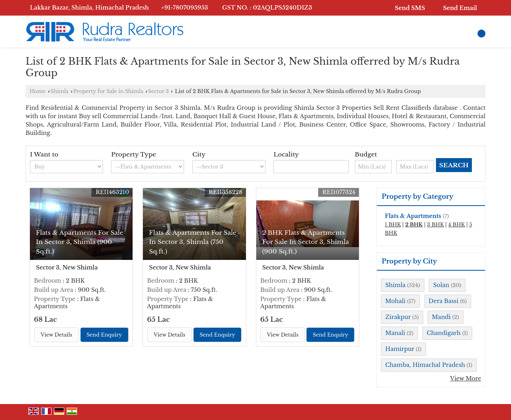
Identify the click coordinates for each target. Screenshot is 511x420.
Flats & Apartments (413, 216)
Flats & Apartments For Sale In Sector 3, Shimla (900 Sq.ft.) (80, 242)
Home (38, 91)
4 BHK (457, 225)
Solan (441, 285)
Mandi (441, 317)
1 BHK (393, 225)
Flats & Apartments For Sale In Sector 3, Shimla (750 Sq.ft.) (193, 242)
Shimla (59, 91)
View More (465, 378)
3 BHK (436, 225)
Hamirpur (400, 349)
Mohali (395, 301)
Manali (395, 333)
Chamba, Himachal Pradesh (425, 365)
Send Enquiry (104, 335)
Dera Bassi (444, 301)
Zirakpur (398, 317)
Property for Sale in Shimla (108, 91)
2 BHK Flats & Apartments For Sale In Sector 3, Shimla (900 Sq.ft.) (306, 242)
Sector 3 (158, 91)
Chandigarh (444, 333)
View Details (56, 335)
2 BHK (414, 225)
